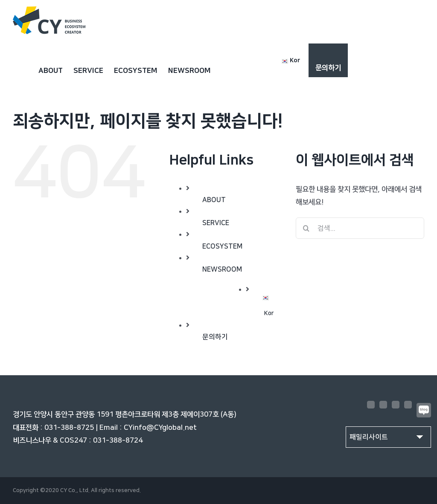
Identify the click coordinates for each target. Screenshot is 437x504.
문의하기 (215, 337)
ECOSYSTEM (222, 246)
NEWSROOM (222, 269)
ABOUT (214, 200)
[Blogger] (424, 410)
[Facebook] (371, 405)
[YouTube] (396, 405)
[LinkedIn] (408, 405)
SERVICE (216, 223)
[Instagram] (383, 405)
